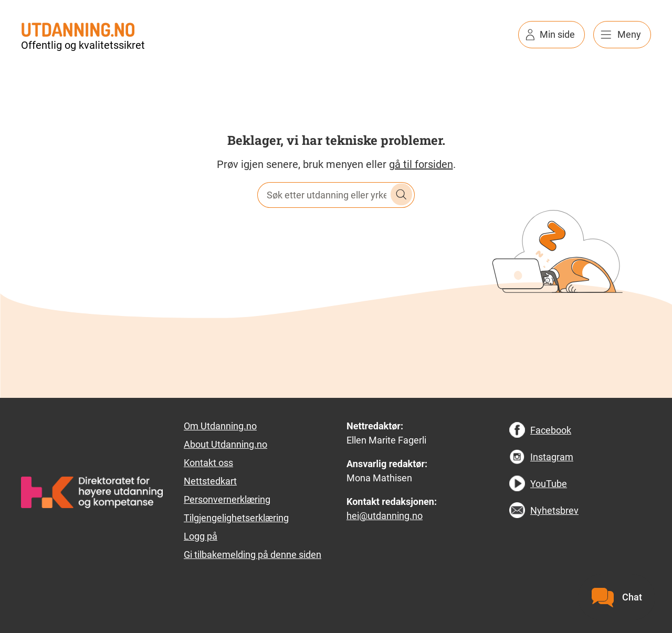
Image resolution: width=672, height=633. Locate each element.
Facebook (551, 430)
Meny (629, 34)
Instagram (552, 457)
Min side (557, 34)
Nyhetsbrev (554, 510)
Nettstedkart (210, 481)
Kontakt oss (208, 463)
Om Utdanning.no (220, 426)
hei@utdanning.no (385, 516)
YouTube (549, 484)
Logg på (201, 536)
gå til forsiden (421, 164)
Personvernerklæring (227, 499)
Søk (402, 195)
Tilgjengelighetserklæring (236, 518)
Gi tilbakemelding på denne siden (253, 555)
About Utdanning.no (225, 444)
